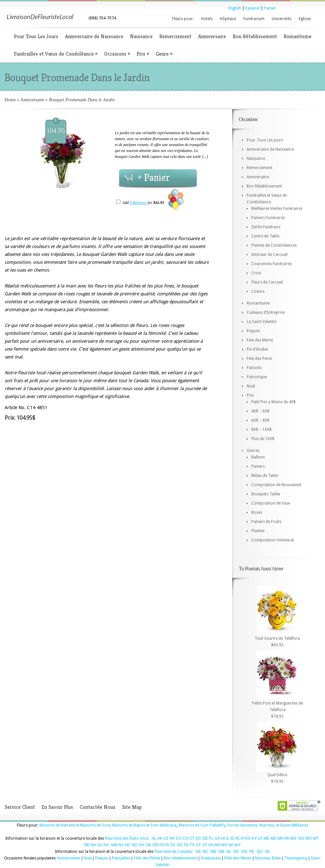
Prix (143, 54)
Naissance (141, 36)
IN (238, 838)
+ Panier (154, 178)
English (235, 8)
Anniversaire (212, 36)
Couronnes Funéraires (272, 264)
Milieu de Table (265, 476)
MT (316, 838)
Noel (251, 386)
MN (293, 838)
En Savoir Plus (57, 807)
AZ (166, 838)
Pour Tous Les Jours (36, 36)
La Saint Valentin (262, 322)
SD (180, 845)
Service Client (20, 807)
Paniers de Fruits (266, 522)
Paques (253, 331)
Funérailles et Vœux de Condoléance (56, 54)
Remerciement (175, 36)
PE (252, 852)
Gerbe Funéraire (266, 227)
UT (198, 845)
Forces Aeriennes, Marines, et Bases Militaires (268, 825)
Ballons (258, 457)
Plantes (258, 531)
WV (224, 845)
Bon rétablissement (180, 858)
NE (87, 845)
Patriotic (254, 368)
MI (287, 838)
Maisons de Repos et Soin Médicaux (144, 825)
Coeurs (258, 291)
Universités (282, 19)
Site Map (132, 807)
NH (94, 845)
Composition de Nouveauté (276, 485)
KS (248, 838)
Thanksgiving (296, 858)
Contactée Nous (98, 807)
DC (199, 838)
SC (173, 845)
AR (172, 838)
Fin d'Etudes (257, 349)
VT (204, 845)
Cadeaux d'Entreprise (266, 312)
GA (217, 838)
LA (260, 838)
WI (231, 845)
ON (244, 852)
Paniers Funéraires (268, 218)
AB (198, 852)
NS (236, 852)
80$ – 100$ (262, 430)
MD (274, 838)
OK (148, 845)
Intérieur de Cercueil (269, 255)
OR (155, 845)
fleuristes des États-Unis (126, 838)
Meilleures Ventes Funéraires (277, 209)
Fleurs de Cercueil (267, 282)
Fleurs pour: (183, 19)
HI (223, 838)
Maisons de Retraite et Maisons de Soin (75, 825)
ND (134, 845)
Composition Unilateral (273, 540)
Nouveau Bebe (268, 858)
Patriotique (257, 377)
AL (154, 838)
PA (162, 845)
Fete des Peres (259, 359)
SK (267, 852)
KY (254, 838)
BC (206, 852)
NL (229, 852)
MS (301, 838)
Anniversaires (69, 858)
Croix (256, 273)
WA (217, 845)
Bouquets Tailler (266, 494)
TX (192, 845)
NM (114, 845)
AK (160, 838)
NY (121, 845)
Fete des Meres (260, 340)
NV (106, 845)
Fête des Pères (147, 858)
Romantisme (298, 36)
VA (211, 845)
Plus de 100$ (263, 439)
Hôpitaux (228, 19)
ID (232, 838)
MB (213, 852)
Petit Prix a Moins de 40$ (274, 402)
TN (186, 845)
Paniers (258, 466)
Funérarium (254, 19)
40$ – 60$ (260, 411)
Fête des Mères (238, 858)
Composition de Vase (271, 503)
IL (228, 838)
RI (167, 845)
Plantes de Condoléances (274, 245)
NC (128, 845)
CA (179, 838)
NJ (100, 845)
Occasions (117, 54)
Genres (253, 451)
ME (266, 838)
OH (141, 845)
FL (211, 838)
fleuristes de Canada (173, 852)
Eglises (305, 19)
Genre (164, 54)
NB (222, 852)
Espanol (253, 8)
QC (260, 852)
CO (185, 838)
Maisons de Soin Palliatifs (202, 825)
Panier (270, 8)
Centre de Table (265, 236)
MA (280, 838)
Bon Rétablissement (255, 36)
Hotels (207, 19)
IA (242, 838)
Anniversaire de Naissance (94, 36)
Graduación (211, 858)
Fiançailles (121, 858)
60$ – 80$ (260, 420)
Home (10, 100)
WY (238, 845)
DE (205, 838)
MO (308, 838)
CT (192, 838)
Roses (257, 512)
